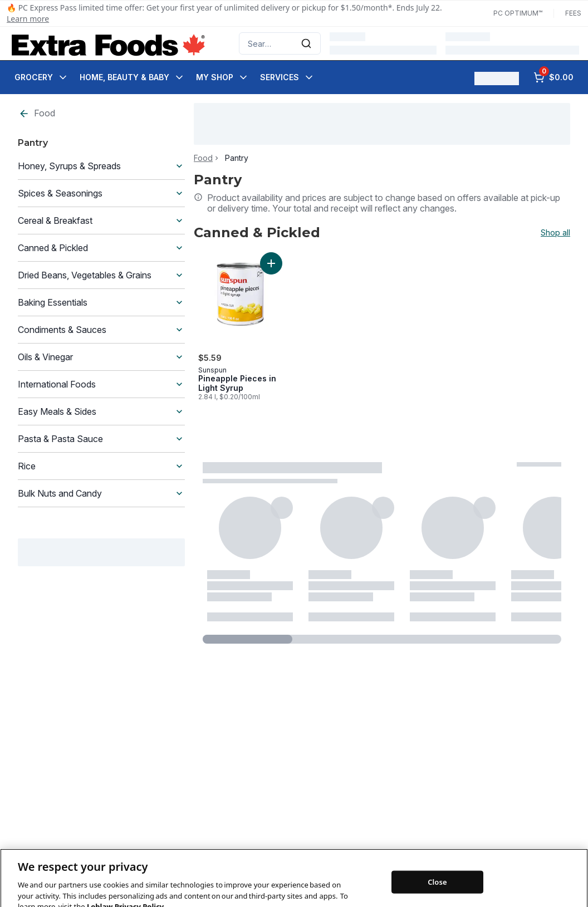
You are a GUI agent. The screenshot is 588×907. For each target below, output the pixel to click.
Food (37, 113)
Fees (573, 13)
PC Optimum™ (518, 13)
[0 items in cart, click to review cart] (553, 77)
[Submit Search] (306, 43)
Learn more (28, 19)
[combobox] (280, 43)
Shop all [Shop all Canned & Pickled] (555, 233)
